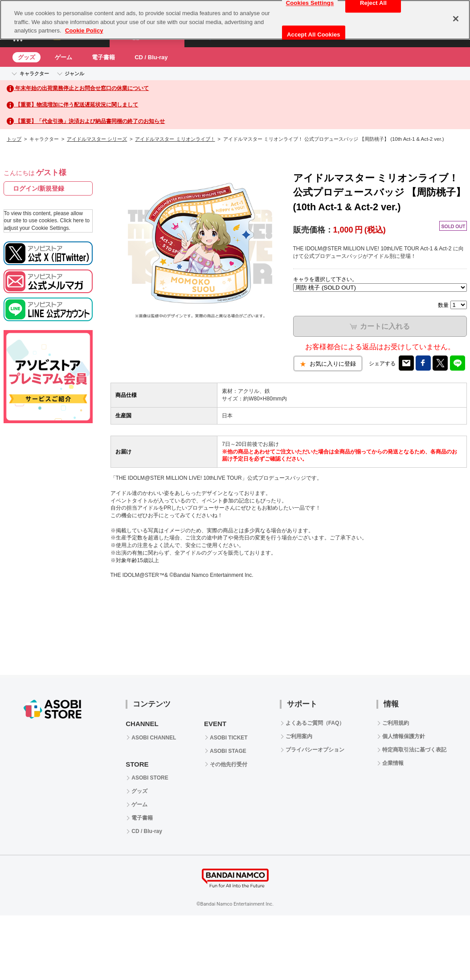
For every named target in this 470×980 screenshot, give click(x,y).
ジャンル (74, 73)
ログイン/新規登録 (39, 188)
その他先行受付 (229, 764)
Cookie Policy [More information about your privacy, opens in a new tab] (84, 31)
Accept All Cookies (314, 35)
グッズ (27, 57)
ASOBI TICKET (229, 738)
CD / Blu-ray (151, 57)
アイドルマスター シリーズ (97, 139)
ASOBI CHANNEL (154, 738)
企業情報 (393, 763)
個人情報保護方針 (404, 736)
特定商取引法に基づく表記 (414, 750)
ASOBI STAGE (228, 751)
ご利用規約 (396, 723)
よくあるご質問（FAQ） (315, 723)
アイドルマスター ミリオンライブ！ (175, 139)
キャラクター (34, 73)
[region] (235, 20)
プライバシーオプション (315, 750)
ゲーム (63, 57)
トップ (14, 139)
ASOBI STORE (150, 778)
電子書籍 (103, 57)
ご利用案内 (299, 736)
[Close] (456, 19)
